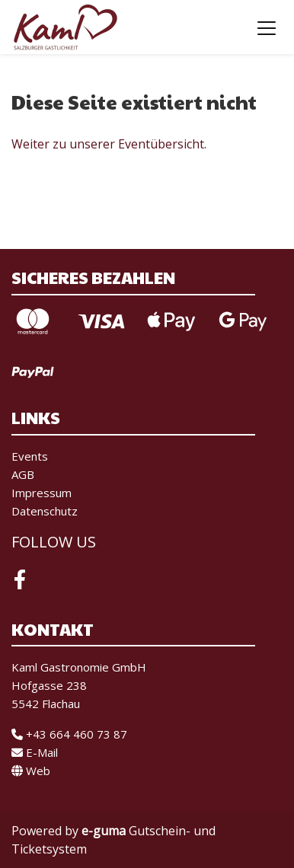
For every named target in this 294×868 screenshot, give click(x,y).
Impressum (42, 493)
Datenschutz (45, 511)
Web (31, 771)
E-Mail (35, 752)
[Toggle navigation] (267, 27)
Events (30, 456)
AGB (23, 474)
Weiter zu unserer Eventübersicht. (109, 144)
